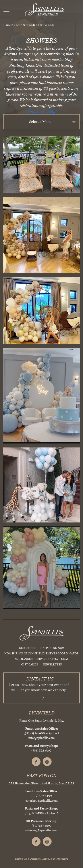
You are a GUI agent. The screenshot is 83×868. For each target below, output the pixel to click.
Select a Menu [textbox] (40, 122)
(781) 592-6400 (34, 733)
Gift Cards (30, 665)
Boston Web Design (26, 859)
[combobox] (41, 122)
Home (8, 25)
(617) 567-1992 (35, 813)
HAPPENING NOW (52, 648)
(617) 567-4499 (42, 796)
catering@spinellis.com (41, 801)
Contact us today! (42, 111)
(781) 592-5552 (41, 751)
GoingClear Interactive (55, 859)
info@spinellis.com (41, 738)
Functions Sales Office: (42, 729)
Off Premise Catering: (42, 821)
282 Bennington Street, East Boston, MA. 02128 (41, 783)
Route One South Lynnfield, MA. (42, 721)
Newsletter (53, 665)
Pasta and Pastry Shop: (41, 746)
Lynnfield (26, 25)
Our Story (27, 648)
